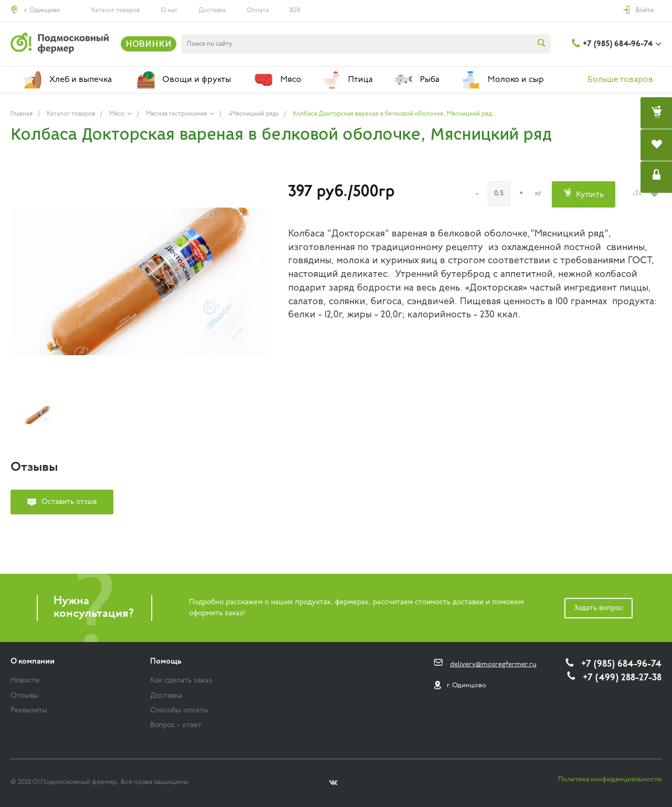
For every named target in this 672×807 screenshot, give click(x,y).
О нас (169, 11)
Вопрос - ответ (176, 725)
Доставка (212, 11)
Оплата (258, 11)
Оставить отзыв (69, 502)
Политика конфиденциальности (610, 779)
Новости (25, 681)
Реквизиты (29, 711)
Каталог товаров (115, 11)
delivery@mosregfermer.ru (493, 664)
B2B (295, 11)
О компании (33, 662)
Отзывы (24, 696)
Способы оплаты (179, 711)
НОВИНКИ (149, 44)
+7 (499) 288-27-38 (622, 678)
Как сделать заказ (181, 681)
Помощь (166, 662)
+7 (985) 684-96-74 (618, 44)
